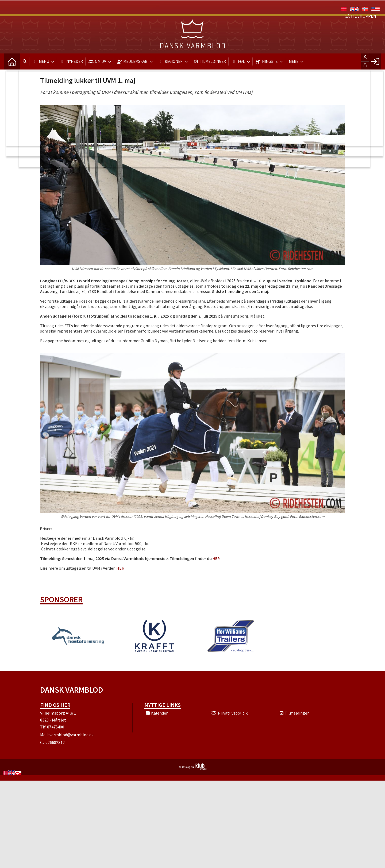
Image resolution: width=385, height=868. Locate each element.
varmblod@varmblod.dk (72, 735)
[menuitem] (12, 61)
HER (120, 568)
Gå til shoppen (360, 16)
